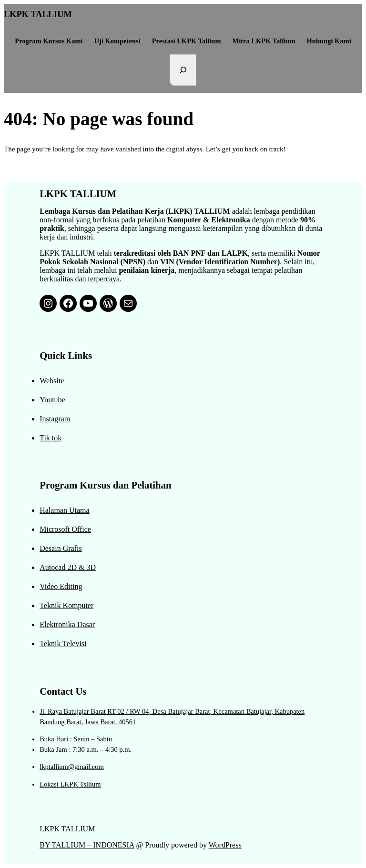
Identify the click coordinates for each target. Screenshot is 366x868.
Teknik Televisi (63, 644)
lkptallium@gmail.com (72, 767)
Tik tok (51, 438)
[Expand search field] (183, 70)
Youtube (52, 400)
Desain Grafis (61, 548)
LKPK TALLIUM (38, 14)
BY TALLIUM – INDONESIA (87, 845)
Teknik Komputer (66, 605)
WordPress (225, 845)
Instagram (55, 419)
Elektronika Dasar (67, 624)
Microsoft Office (65, 529)
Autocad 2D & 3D (68, 567)
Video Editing (61, 586)
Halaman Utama (64, 510)
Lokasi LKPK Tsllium (70, 784)
